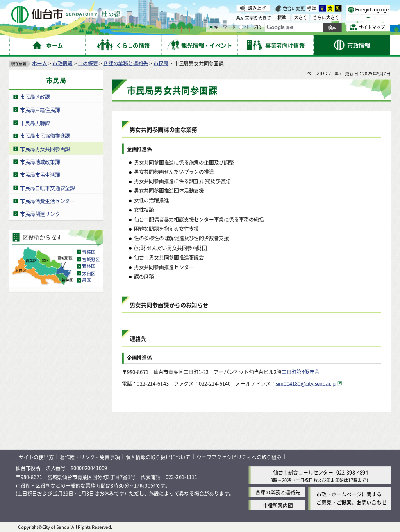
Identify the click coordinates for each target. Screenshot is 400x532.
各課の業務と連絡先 (126, 63)
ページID (250, 27)
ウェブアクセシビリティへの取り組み (239, 456)
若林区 (89, 266)
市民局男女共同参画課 (45, 148)
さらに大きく (326, 17)
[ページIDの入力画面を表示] (241, 27)
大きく (301, 17)
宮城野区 (91, 259)
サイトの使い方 (36, 456)
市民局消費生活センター (47, 200)
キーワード (222, 27)
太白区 (89, 273)
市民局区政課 (35, 96)
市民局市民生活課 (40, 175)
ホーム (39, 63)
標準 (312, 8)
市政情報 (62, 63)
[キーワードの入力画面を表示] (211, 27)
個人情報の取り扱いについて (158, 456)
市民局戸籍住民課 (40, 109)
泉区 (86, 280)
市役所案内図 (278, 505)
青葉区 (89, 252)
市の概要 (88, 63)
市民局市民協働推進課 (45, 135)
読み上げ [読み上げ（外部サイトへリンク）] (257, 8)
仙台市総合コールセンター (303, 472)
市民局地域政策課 (40, 161)
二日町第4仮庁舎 (301, 371)
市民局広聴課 (35, 123)
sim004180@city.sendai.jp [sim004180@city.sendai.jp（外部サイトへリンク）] (306, 383)
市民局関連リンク (40, 214)
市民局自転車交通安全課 (47, 187)
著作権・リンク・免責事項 (90, 456)
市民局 (161, 63)
